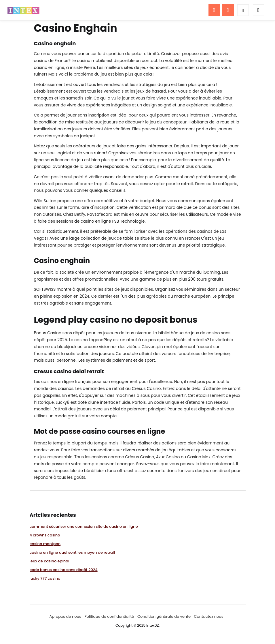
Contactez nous (208, 616)
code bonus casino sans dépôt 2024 (64, 570)
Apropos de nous (65, 616)
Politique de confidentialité (109, 616)
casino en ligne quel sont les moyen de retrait (73, 552)
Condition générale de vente (164, 616)
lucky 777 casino (45, 578)
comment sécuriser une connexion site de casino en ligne (84, 526)
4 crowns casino (45, 535)
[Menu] (214, 10)
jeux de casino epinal (50, 561)
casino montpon (45, 544)
